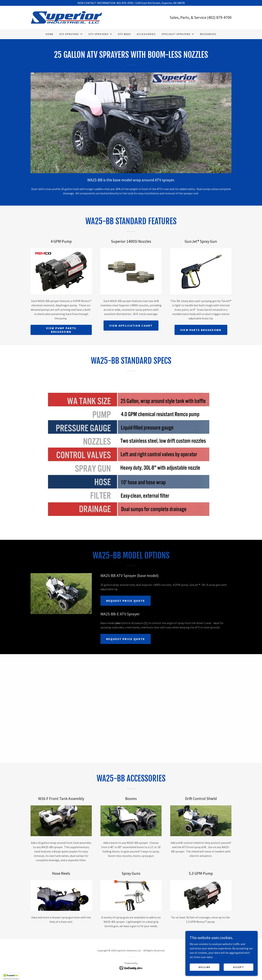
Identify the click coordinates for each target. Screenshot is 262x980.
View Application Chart (131, 326)
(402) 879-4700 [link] (219, 17)
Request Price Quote (126, 601)
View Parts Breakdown (201, 330)
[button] (71, 34)
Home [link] (50, 34)
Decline (204, 967)
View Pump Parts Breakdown (61, 330)
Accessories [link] (146, 34)
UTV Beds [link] (124, 34)
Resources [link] (208, 34)
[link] (66, 17)
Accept (239, 967)
